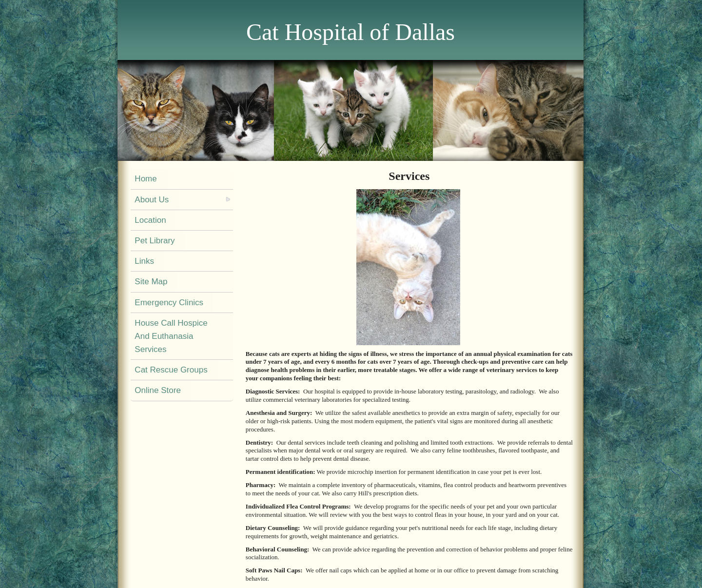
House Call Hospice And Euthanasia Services (171, 336)
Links (144, 261)
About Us (152, 200)
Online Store (158, 390)
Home (146, 179)
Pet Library (155, 241)
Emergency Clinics (169, 303)
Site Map (151, 282)
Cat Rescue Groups (171, 370)
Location (150, 220)
